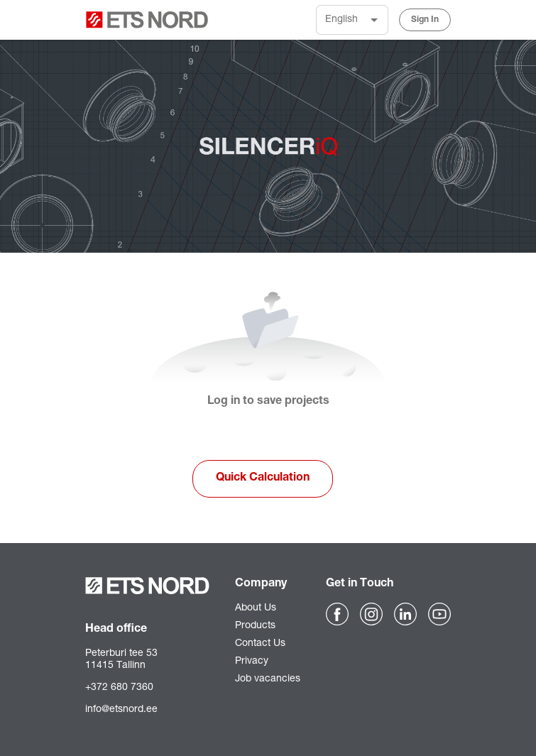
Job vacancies (268, 679)
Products (255, 626)
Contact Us (260, 644)
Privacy (252, 662)
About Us (256, 608)
